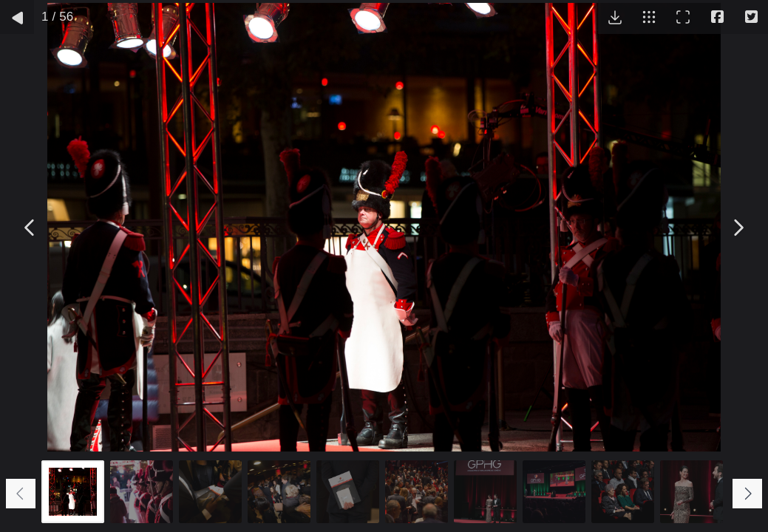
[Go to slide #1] (73, 492)
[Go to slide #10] (691, 492)
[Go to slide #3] (210, 492)
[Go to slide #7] (485, 492)
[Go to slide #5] (348, 492)
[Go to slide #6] (417, 492)
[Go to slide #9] (623, 492)
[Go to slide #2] (142, 492)
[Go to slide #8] (554, 492)
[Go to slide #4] (279, 492)
